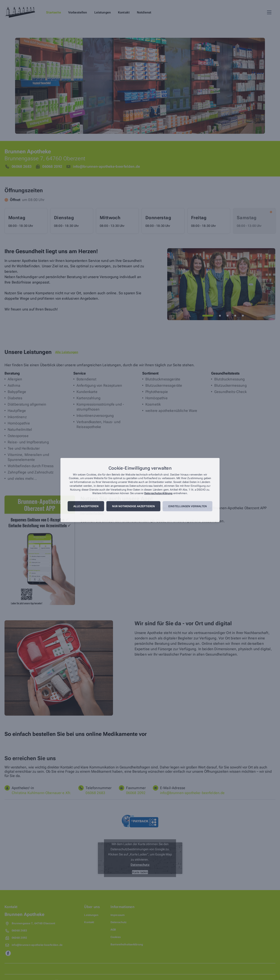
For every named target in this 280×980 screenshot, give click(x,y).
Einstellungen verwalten (188, 506)
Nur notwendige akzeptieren (133, 506)
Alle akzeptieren (86, 506)
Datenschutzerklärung (158, 493)
